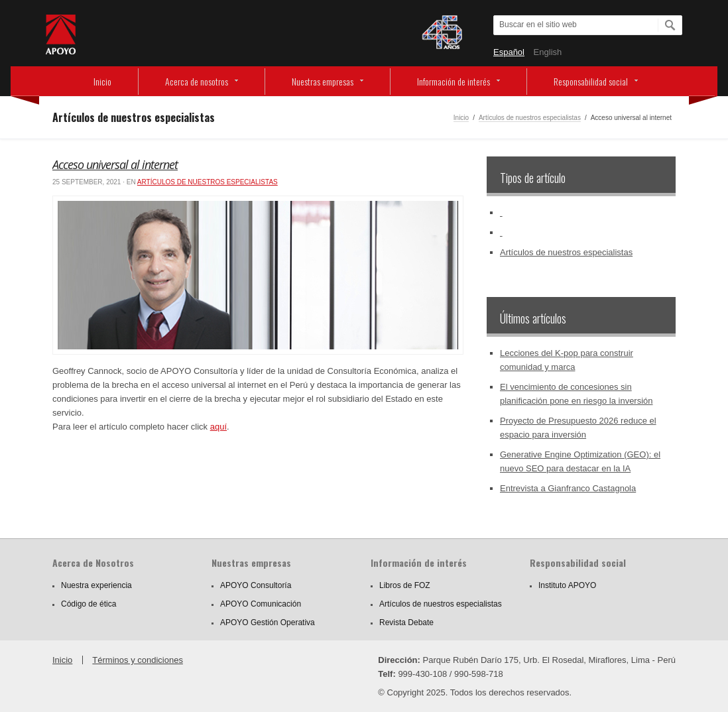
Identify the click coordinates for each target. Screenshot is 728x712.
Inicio (102, 81)
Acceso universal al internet (115, 164)
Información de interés (454, 81)
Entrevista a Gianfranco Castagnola (568, 488)
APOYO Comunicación (261, 604)
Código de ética (89, 604)
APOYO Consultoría (256, 585)
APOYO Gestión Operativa (268, 623)
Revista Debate (406, 623)
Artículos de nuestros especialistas (530, 118)
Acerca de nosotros (197, 81)
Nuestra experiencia (96, 585)
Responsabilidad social (591, 81)
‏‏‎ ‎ (501, 212)
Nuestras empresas (323, 81)
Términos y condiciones (138, 660)
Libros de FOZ (405, 585)
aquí (218, 427)
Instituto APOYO (567, 585)
